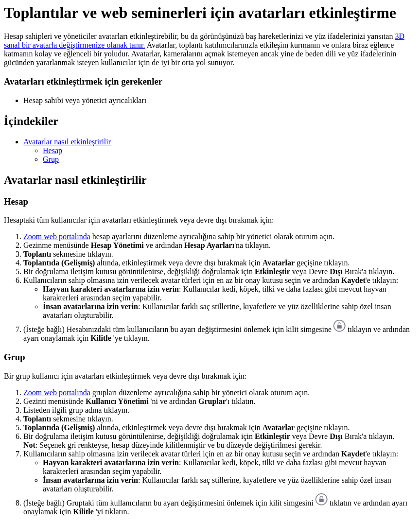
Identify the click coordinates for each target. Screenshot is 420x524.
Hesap (52, 150)
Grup (51, 159)
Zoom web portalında (57, 236)
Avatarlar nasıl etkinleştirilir (67, 142)
